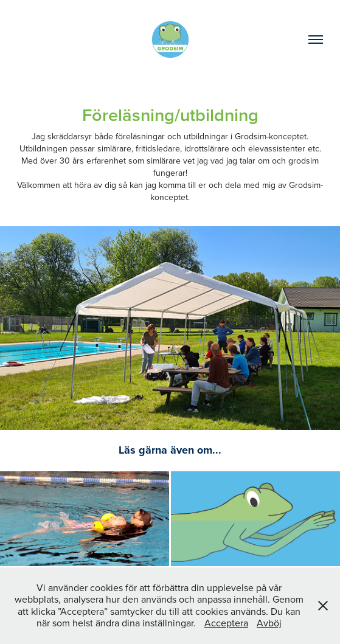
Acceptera (226, 623)
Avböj (269, 623)
